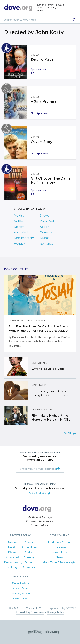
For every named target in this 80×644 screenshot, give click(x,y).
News (59, 557)
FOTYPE (71, 608)
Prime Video (49, 221)
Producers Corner (59, 542)
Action (45, 227)
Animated (21, 232)
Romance (47, 244)
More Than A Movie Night (59, 562)
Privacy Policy (21, 593)
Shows (45, 215)
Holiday (19, 244)
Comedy (46, 232)
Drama (45, 238)
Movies (19, 215)
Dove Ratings (21, 583)
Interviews (59, 547)
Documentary (24, 238)
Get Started (40, 493)
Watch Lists (59, 552)
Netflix (19, 221)
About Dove (21, 588)
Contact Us (21, 598)
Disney (19, 227)
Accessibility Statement (30, 612)
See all (69, 433)
